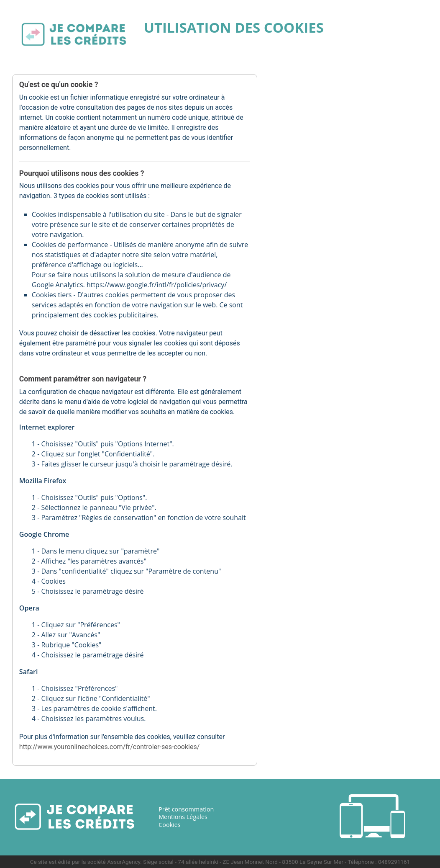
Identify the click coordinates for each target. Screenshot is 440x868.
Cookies (170, 825)
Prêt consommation (186, 809)
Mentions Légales (183, 817)
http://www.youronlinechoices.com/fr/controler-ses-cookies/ (110, 746)
